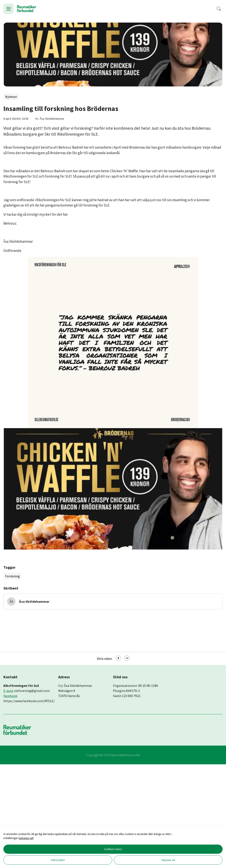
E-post (8, 691)
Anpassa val (168, 860)
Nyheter (11, 97)
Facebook (10, 696)
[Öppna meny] (9, 9)
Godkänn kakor (113, 849)
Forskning (12, 576)
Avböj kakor (58, 860)
